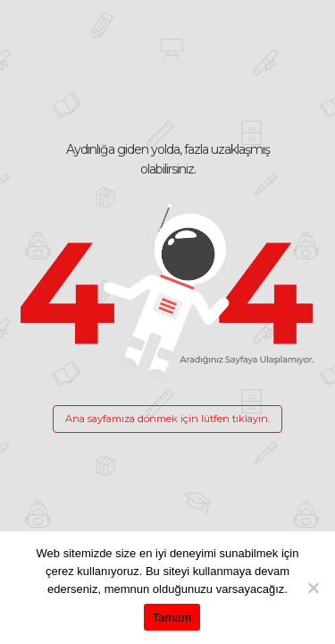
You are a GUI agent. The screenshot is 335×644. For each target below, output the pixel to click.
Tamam (172, 618)
